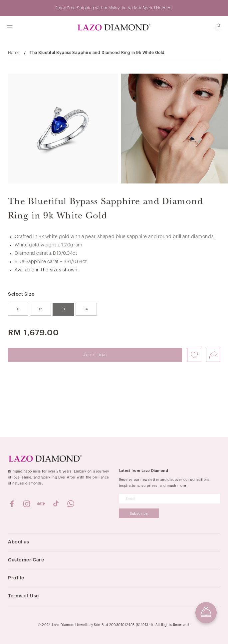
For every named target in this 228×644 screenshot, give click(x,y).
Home (14, 53)
